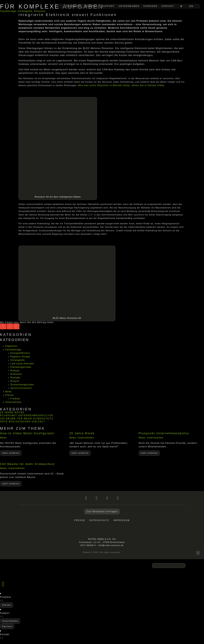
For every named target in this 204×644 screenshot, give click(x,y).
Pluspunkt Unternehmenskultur (27, 415)
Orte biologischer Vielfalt (23, 422)
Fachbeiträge (8, 11)
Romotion (40, 11)
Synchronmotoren (21, 388)
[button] (3, 326)
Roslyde (15, 378)
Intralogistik (25, 11)
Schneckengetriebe (22, 385)
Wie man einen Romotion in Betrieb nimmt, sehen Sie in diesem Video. (122, 85)
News (8, 392)
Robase (15, 371)
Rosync (15, 381)
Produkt (15, 399)
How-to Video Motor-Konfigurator (27, 433)
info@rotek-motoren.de (111, 545)
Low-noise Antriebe (22, 364)
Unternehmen (13, 402)
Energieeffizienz (20, 353)
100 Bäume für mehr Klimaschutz (27, 419)
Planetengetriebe (21, 367)
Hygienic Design (20, 357)
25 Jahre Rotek (12, 412)
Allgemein (11, 346)
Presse (9, 395)
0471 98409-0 (88, 545)
